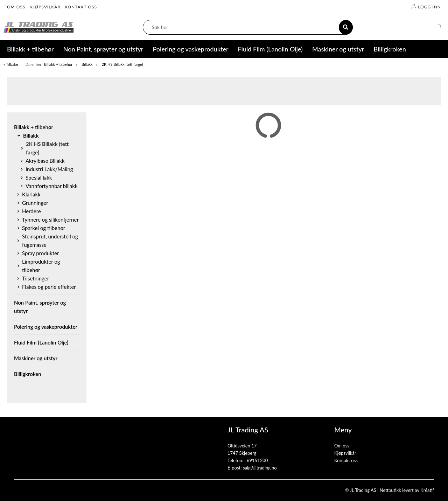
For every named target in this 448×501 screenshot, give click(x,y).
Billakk (87, 64)
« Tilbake (11, 64)
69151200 (257, 460)
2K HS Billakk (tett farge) (122, 64)
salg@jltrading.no (260, 468)
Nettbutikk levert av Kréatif (407, 490)
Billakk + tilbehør (58, 64)
